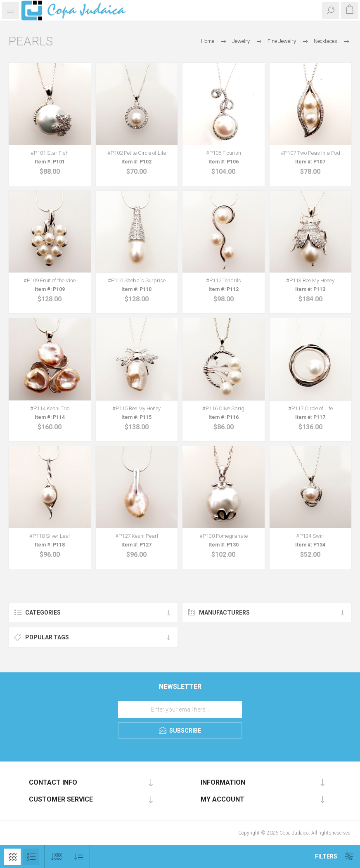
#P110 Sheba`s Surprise (137, 280)
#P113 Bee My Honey (310, 280)
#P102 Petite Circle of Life (137, 153)
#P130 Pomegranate (224, 536)
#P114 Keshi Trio (50, 408)
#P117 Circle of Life (310, 408)
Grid (12, 857)
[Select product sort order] (79, 857)
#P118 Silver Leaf (50, 536)
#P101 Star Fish (50, 153)
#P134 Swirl (310, 536)
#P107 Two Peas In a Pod (310, 153)
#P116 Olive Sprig (223, 408)
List (31, 857)
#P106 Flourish (224, 153)
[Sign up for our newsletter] (180, 710)
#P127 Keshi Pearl (137, 536)
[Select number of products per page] (56, 857)
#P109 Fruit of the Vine (50, 280)
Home (208, 41)
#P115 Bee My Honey (136, 408)
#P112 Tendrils (224, 280)
